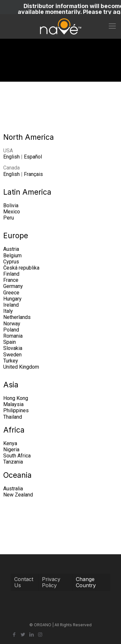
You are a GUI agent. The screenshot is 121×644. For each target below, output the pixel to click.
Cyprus (11, 262)
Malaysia (13, 404)
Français (33, 174)
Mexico (12, 212)
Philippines (16, 410)
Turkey (11, 361)
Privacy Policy (51, 582)
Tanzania (13, 462)
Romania (13, 336)
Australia (13, 489)
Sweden (12, 355)
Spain (10, 342)
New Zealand (18, 495)
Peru (9, 218)
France (11, 280)
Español (33, 157)
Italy (8, 311)
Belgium (12, 256)
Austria (11, 249)
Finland (11, 274)
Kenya (10, 443)
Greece (11, 293)
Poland (11, 330)
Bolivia (11, 205)
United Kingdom (21, 367)
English (11, 157)
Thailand (13, 417)
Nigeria (11, 450)
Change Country (86, 582)
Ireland (11, 305)
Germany (13, 286)
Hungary (12, 299)
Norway (12, 324)
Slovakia (13, 348)
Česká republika (21, 268)
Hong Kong (16, 398)
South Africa (17, 456)
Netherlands (17, 317)
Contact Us (24, 582)
